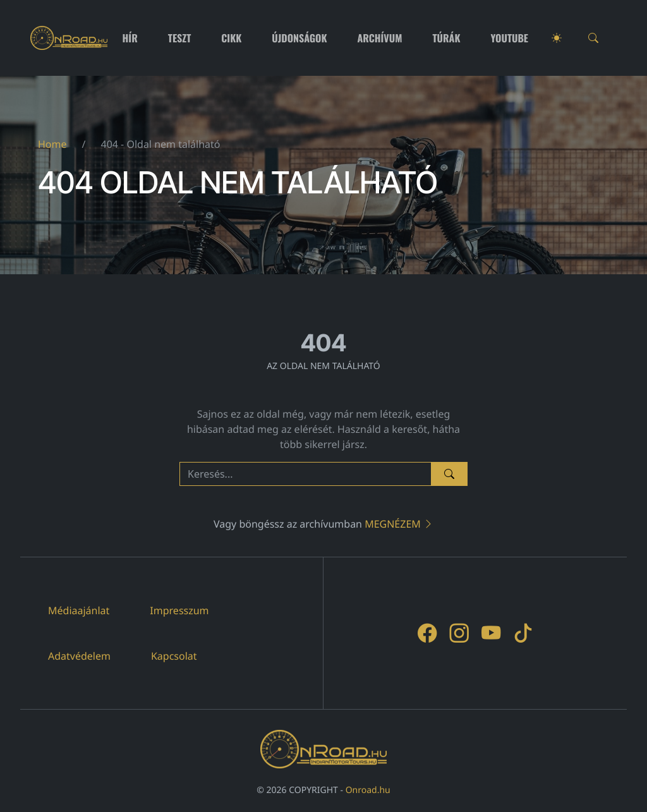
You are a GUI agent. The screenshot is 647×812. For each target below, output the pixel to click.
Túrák (446, 38)
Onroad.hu (368, 790)
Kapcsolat (174, 656)
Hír (130, 38)
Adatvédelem (79, 656)
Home (52, 144)
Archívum (380, 38)
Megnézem (399, 524)
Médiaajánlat (79, 610)
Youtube (510, 38)
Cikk (231, 38)
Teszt (180, 38)
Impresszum (179, 610)
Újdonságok (299, 38)
